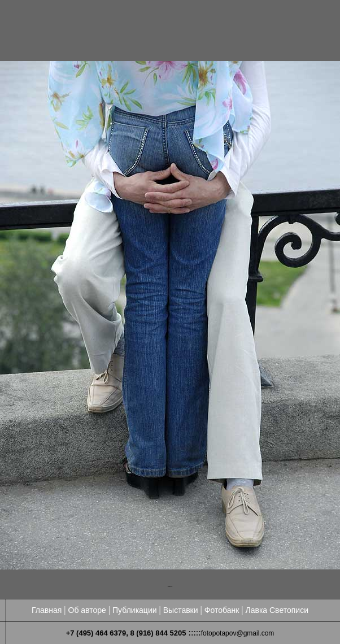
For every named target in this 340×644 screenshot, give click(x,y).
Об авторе (87, 610)
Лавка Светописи (277, 610)
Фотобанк (222, 610)
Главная (47, 610)
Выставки (181, 610)
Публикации (134, 610)
